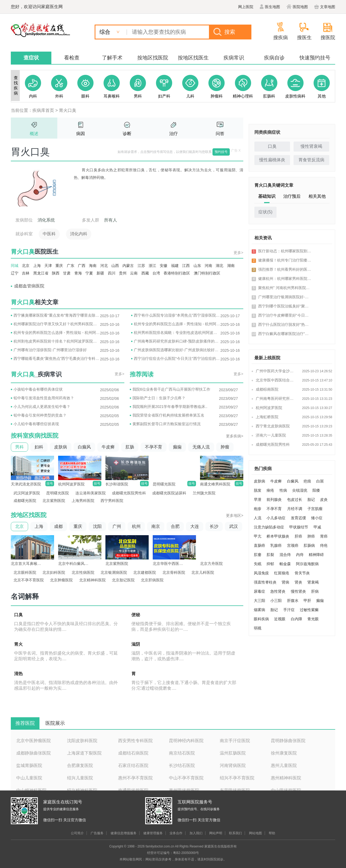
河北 (104, 266)
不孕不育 (154, 447)
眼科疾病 (261, 619)
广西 (82, 266)
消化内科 (79, 234)
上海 (37, 266)
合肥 (175, 526)
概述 (34, 134)
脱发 (258, 490)
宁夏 (89, 273)
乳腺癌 (276, 545)
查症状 (31, 58)
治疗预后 (292, 196)
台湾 (156, 273)
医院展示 (55, 723)
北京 (26, 266)
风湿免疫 (261, 573)
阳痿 (316, 490)
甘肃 (67, 273)
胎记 (311, 500)
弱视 (258, 628)
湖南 (231, 266)
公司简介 (77, 833)
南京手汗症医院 (235, 741)
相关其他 (317, 196)
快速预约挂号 (315, 58)
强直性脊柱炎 (265, 582)
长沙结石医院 (182, 765)
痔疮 (324, 545)
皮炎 (324, 500)
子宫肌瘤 (315, 509)
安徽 (164, 266)
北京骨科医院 (174, 572)
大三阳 (259, 601)
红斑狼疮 (282, 573)
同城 (15, 266)
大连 (195, 526)
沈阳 (97, 526)
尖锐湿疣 (300, 490)
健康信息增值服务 (124, 833)
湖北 (219, 266)
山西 (115, 266)
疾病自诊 (274, 58)
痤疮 (270, 490)
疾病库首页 (43, 110)
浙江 (152, 266)
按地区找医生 (193, 58)
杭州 (136, 526)
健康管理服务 (153, 833)
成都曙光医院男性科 (129, 493)
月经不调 (295, 509)
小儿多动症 (276, 518)
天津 (48, 266)
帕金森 (285, 564)
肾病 (285, 582)
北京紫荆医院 (54, 501)
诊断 (127, 134)
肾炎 (298, 582)
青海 (78, 273)
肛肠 (130, 447)
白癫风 (84, 447)
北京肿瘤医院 (61, 580)
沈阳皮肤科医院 (82, 741)
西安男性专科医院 (135, 741)
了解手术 (112, 58)
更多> (238, 253)
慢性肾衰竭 (311, 146)
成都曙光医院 (25, 501)
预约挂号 (221, 152)
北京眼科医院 (25, 572)
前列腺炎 (274, 500)
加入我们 (196, 833)
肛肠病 (309, 545)
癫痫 (177, 447)
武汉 (234, 526)
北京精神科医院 (92, 580)
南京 (156, 526)
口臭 (272, 146)
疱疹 (258, 509)
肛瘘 (258, 555)
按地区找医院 (153, 58)
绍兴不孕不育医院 (237, 778)
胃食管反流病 (311, 160)
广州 (117, 526)
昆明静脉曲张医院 (288, 741)
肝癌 (298, 536)
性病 (283, 490)
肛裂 (270, 555)
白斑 (320, 481)
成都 (58, 526)
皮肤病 (61, 447)
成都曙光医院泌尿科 (169, 493)
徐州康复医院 (284, 753)
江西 (186, 266)
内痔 (300, 555)
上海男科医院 (83, 501)
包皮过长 (295, 500)
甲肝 (307, 601)
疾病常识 (234, 58)
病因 (81, 134)
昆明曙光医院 (58, 493)
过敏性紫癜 (309, 610)
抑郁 (270, 564)
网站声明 (216, 833)
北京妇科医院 (54, 572)
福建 (175, 266)
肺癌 (311, 536)
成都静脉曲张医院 (34, 753)
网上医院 (246, 7)
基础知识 (267, 196)
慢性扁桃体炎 (272, 160)
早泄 (258, 500)
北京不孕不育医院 (29, 580)
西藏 (145, 273)
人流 (258, 518)
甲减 (317, 527)
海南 (93, 266)
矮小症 (317, 518)
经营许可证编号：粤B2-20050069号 (173, 853)
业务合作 (176, 833)
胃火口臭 (68, 110)
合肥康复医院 (80, 765)
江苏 (141, 266)
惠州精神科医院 (286, 778)
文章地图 (325, 7)
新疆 (100, 273)
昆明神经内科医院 (186, 741)
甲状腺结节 (299, 527)
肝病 (315, 591)
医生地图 (270, 7)
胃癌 (324, 536)
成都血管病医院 (29, 286)
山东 (197, 266)
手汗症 (289, 610)
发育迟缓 (298, 518)
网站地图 (255, 833)
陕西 (56, 273)
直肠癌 (259, 545)
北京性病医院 (83, 572)
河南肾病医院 (233, 765)
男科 (19, 447)
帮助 (272, 833)
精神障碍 (316, 555)
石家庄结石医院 (133, 765)
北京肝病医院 (152, 580)
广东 (71, 266)
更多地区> (235, 515)
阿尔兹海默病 (307, 564)
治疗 (174, 134)
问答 (220, 134)
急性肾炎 (278, 591)
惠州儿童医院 (284, 765)
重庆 (59, 266)
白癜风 (293, 481)
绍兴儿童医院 (80, 778)
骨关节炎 (302, 573)
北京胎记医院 (123, 580)
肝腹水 (293, 601)
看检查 (72, 58)
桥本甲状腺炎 (278, 536)
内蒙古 (128, 266)
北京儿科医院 (203, 572)
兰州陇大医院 (204, 493)
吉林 (26, 273)
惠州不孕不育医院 (135, 778)
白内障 (297, 619)
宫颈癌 (293, 545)
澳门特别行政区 (207, 273)
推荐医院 (25, 723)
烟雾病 (259, 610)
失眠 (258, 564)
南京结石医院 (182, 753)
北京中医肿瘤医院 (34, 741)
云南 (134, 273)
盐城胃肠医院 (29, 765)
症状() (265, 212)
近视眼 (280, 619)
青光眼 (313, 619)
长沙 (214, 526)
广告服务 (97, 833)
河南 (208, 266)
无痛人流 (201, 447)
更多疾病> (235, 436)
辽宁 (15, 273)
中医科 (49, 234)
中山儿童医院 (29, 778)
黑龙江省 (41, 273)
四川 (112, 273)
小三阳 (276, 601)
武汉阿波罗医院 (27, 493)
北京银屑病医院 (114, 572)
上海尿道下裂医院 (84, 753)
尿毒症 (259, 591)
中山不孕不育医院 (186, 778)
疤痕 (307, 481)
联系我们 (235, 833)
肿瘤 (225, 447)
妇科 (39, 447)
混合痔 (285, 555)
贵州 (123, 273)
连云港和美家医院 (91, 493)
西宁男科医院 (112, 501)
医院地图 (297, 7)
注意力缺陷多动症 (269, 527)
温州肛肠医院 (233, 753)
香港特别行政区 (177, 273)
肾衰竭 (313, 582)
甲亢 (258, 536)
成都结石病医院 (133, 753)
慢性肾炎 (298, 591)
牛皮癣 (108, 447)
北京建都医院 (145, 572)
